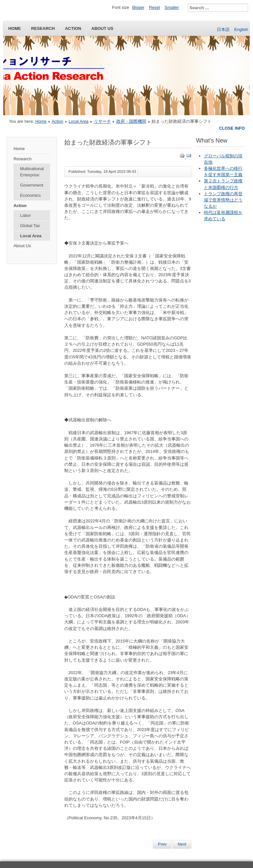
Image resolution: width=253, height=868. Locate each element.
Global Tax (30, 226)
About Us (22, 246)
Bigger (138, 7)
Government (32, 185)
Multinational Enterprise (32, 172)
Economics (30, 195)
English (241, 29)
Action (73, 28)
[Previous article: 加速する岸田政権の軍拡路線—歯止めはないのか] (162, 844)
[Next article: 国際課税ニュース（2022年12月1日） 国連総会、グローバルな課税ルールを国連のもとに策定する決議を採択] (182, 844)
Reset (154, 7)
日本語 (224, 29)
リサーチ (102, 121)
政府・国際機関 (131, 121)
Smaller (172, 7)
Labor (26, 215)
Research (43, 28)
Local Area (78, 121)
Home (14, 28)
